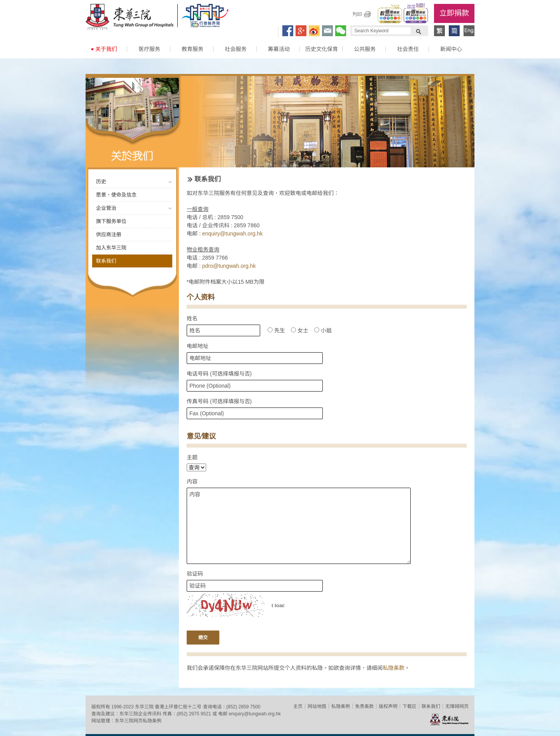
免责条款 (364, 706)
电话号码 (219, 374)
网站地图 (317, 706)
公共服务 (365, 49)
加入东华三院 (111, 248)
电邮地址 (198, 346)
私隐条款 (394, 668)
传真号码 (219, 401)
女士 (300, 330)
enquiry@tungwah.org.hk (233, 234)
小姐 (323, 330)
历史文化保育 (322, 49)
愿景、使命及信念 (116, 195)
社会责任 (408, 49)
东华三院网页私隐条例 (138, 721)
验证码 (195, 574)
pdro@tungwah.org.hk (229, 266)
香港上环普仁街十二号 (178, 707)
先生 (276, 330)
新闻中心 (451, 49)
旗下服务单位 (111, 221)
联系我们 (106, 261)
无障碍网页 (457, 706)
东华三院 (129, 18)
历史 (101, 182)
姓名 (192, 318)
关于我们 (106, 49)
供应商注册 (109, 235)
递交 (203, 638)
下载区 (409, 706)
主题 (192, 457)
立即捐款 (454, 13)
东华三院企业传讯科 (140, 714)
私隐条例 (341, 706)
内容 (192, 481)
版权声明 (388, 706)
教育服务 (192, 49)
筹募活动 (279, 49)
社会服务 (236, 49)
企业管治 (106, 208)
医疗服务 (149, 49)
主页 (298, 706)
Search (418, 31)
